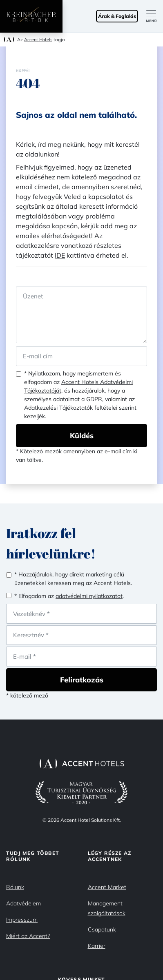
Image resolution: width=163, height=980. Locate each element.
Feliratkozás (82, 680)
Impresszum (22, 920)
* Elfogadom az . (69, 596)
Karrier (97, 946)
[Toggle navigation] (155, 16)
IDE (60, 255)
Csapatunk (102, 929)
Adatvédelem (23, 903)
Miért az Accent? (28, 936)
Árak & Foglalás (117, 16)
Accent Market (107, 887)
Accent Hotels (38, 40)
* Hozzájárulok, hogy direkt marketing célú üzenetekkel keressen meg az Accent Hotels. (73, 579)
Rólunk (15, 887)
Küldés (82, 436)
